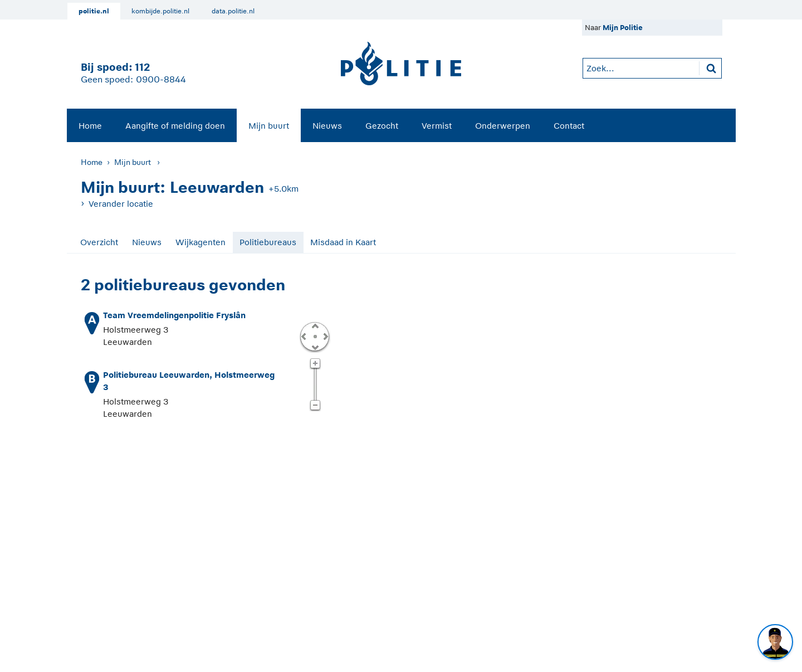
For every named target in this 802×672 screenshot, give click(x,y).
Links (304, 336)
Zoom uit (315, 406)
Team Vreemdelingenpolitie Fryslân (174, 315)
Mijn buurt (269, 126)
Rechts (325, 336)
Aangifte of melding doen (175, 126)
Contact (569, 126)
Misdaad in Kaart (343, 242)
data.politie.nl (233, 11)
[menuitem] (90, 125)
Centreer (315, 336)
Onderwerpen (503, 126)
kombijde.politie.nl (160, 11)
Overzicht (99, 242)
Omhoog (315, 325)
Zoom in (315, 364)
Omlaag (315, 347)
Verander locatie (121, 204)
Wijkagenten (200, 242)
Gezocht (382, 126)
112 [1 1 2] (142, 67)
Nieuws (327, 126)
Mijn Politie (623, 28)
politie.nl (94, 11)
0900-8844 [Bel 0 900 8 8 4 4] (161, 80)
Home (90, 126)
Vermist (437, 126)
